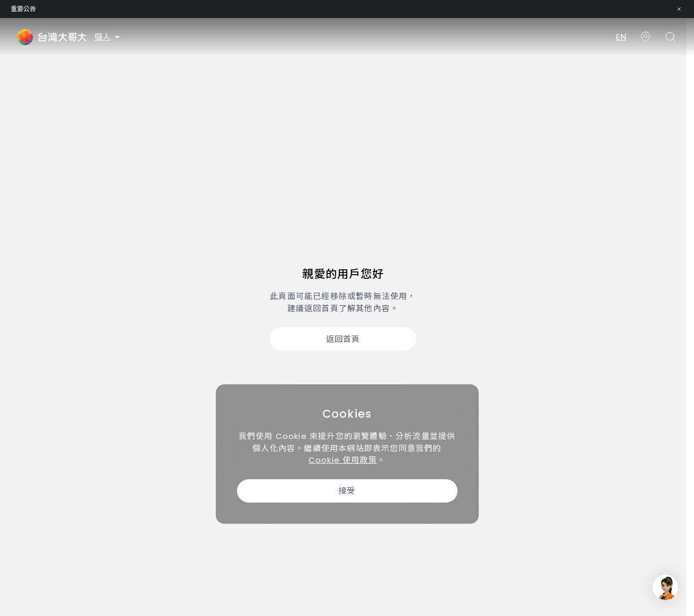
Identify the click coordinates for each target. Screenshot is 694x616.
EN (621, 37)
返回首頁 (343, 339)
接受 (347, 491)
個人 (108, 37)
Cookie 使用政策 (343, 460)
